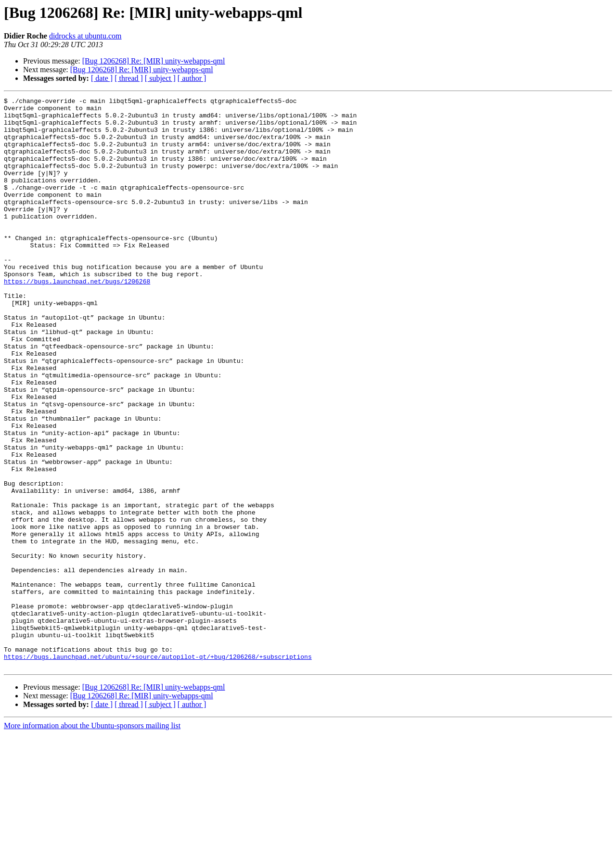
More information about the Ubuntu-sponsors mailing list (92, 840)
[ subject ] (160, 78)
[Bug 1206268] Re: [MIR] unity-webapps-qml (154, 61)
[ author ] (192, 78)
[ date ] (102, 78)
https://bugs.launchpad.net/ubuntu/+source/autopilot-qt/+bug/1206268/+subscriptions (158, 769)
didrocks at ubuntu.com (85, 36)
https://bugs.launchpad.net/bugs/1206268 (77, 319)
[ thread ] (129, 78)
